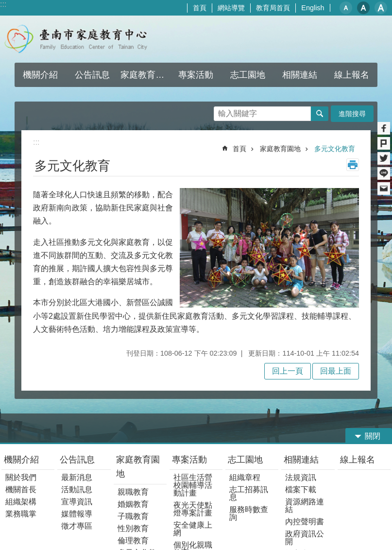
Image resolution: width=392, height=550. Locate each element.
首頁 (200, 8)
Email (384, 189)
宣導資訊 (77, 502)
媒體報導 (77, 514)
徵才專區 (77, 526)
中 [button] (363, 8)
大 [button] (381, 8)
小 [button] (346, 8)
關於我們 (21, 477)
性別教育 (133, 528)
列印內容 (353, 165)
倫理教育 (133, 541)
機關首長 (21, 490)
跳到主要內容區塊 (5, 5)
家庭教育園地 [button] (145, 75)
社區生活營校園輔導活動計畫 (193, 485)
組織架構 (21, 502)
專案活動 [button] (196, 75)
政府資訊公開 (305, 538)
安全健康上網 (193, 529)
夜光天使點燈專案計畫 (193, 509)
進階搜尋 (352, 114)
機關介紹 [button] (40, 75)
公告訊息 (77, 460)
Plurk (384, 143)
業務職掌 (21, 514)
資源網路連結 (305, 506)
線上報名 (358, 460)
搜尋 (222, 111)
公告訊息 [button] (92, 75)
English (313, 8)
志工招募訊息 (249, 493)
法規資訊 (301, 477)
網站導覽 (231, 8)
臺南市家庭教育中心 (85, 39)
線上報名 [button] (352, 75)
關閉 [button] (373, 436)
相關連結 (301, 460)
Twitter (384, 158)
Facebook (384, 128)
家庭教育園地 (280, 149)
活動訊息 (77, 490)
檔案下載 (301, 490)
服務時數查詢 (249, 513)
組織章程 (245, 477)
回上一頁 (288, 371)
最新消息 (77, 477)
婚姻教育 (133, 504)
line (384, 173)
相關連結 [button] (300, 75)
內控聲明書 (305, 522)
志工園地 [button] (248, 75)
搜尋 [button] (320, 114)
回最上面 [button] (336, 371)
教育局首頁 (273, 8)
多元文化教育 (335, 149)
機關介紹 (21, 460)
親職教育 (133, 492)
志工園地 (245, 460)
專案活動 (189, 460)
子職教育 (133, 516)
